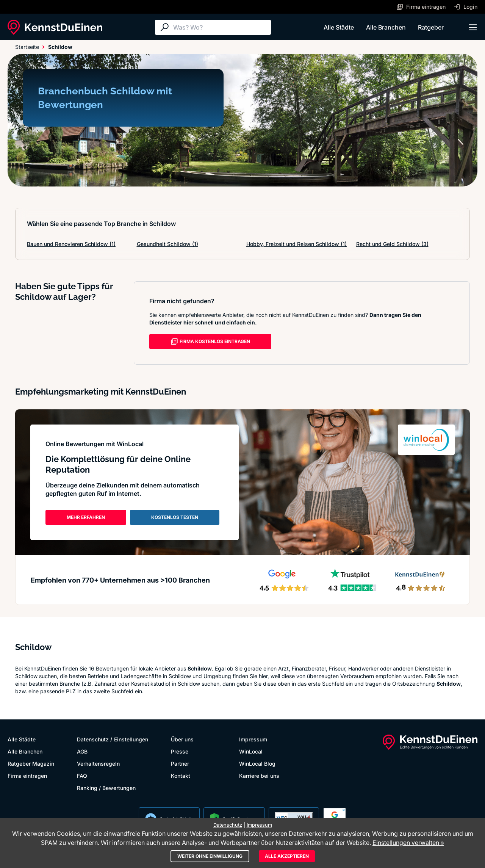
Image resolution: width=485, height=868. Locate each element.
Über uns (182, 739)
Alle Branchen (386, 27)
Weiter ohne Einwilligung (210, 856)
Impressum (253, 739)
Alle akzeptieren (287, 856)
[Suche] (220, 27)
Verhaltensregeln (98, 764)
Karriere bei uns (259, 776)
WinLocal (251, 751)
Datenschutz (93, 739)
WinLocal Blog (257, 764)
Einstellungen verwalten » (408, 843)
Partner (180, 764)
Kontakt (181, 776)
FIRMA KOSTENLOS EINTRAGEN (210, 342)
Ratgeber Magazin (31, 764)
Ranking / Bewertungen (106, 788)
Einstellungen (131, 739)
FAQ (82, 776)
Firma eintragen (27, 776)
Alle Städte (339, 27)
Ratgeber (431, 27)
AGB (82, 751)
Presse (180, 751)
